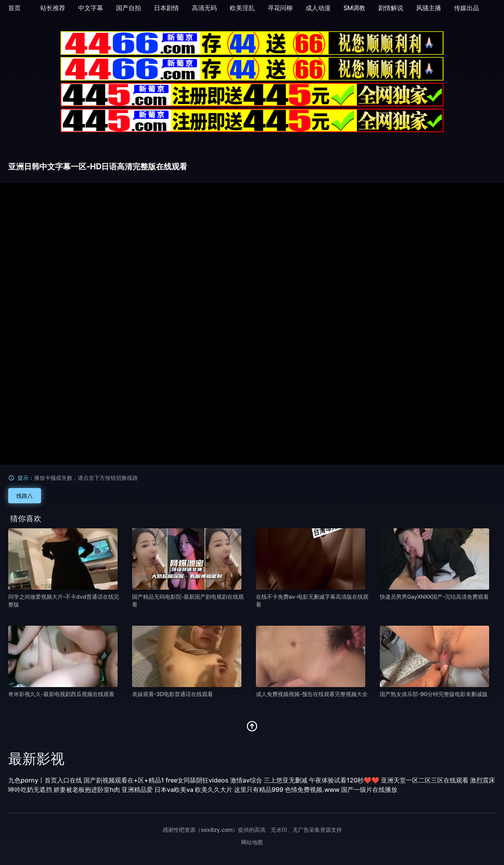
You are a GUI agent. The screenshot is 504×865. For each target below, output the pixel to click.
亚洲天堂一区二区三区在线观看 (425, 780)
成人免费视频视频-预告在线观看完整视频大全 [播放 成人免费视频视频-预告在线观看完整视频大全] (312, 694)
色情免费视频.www (312, 790)
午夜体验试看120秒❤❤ (344, 780)
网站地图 (252, 842)
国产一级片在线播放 (369, 790)
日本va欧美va (174, 790)
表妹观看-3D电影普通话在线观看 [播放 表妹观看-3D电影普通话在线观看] (172, 694)
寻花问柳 (280, 8)
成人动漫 (318, 8)
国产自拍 (129, 8)
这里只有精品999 (259, 790)
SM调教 (354, 8)
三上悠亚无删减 (286, 780)
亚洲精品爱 (137, 790)
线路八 (25, 496)
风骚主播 (429, 8)
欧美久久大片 (214, 790)
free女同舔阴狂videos (197, 780)
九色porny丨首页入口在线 (45, 780)
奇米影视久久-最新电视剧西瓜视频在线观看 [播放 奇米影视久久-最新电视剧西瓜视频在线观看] (61, 694)
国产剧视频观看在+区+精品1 (124, 780)
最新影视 (36, 759)
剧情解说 (391, 8)
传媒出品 (466, 8)
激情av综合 (246, 780)
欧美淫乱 (242, 8)
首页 (14, 8)
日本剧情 (166, 8)
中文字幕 (91, 8)
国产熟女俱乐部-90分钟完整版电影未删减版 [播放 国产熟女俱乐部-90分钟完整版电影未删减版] (434, 694)
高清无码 (204, 8)
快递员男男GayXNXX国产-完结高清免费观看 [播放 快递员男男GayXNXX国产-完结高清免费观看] (434, 597)
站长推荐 (53, 8)
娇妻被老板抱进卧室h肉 (87, 790)
